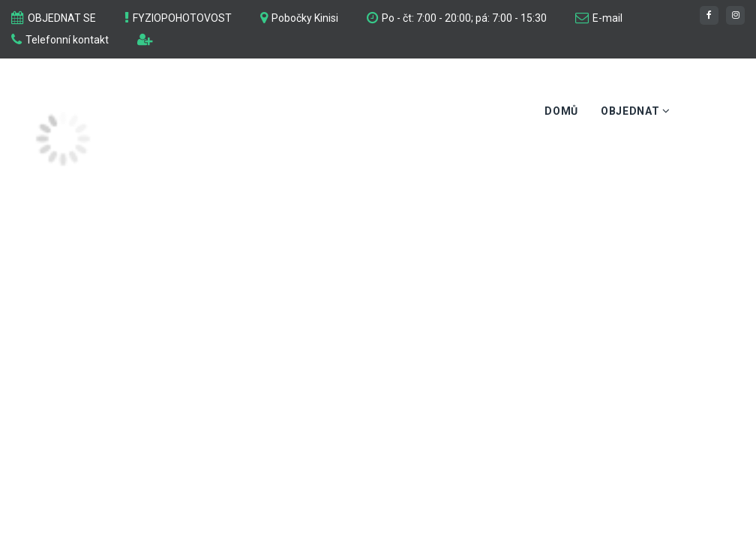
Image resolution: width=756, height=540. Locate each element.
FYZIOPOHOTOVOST (182, 18)
